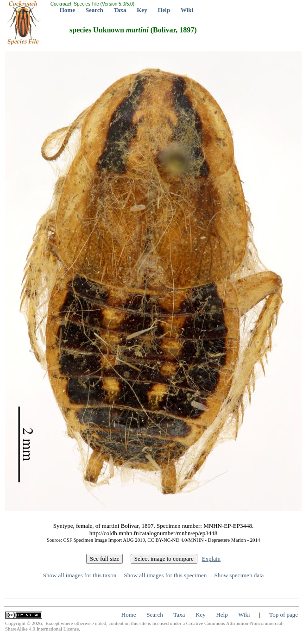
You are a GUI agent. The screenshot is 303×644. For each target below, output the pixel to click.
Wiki (187, 10)
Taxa (120, 10)
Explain (211, 559)
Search (95, 10)
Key (142, 10)
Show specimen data (239, 575)
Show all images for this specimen (165, 575)
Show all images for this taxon (80, 575)
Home (67, 10)
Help (164, 10)
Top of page (284, 615)
